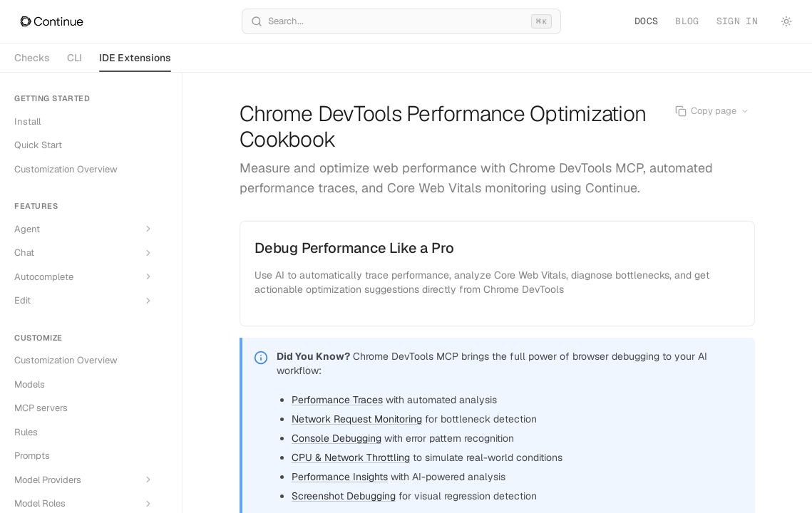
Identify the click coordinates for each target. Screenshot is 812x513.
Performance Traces (337, 400)
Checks (32, 58)
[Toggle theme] (786, 21)
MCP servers (41, 408)
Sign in (737, 21)
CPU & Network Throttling (351, 457)
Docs (646, 21)
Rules (26, 432)
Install (27, 121)
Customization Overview (66, 169)
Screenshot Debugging (344, 496)
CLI (74, 58)
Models (30, 384)
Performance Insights (340, 477)
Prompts (32, 456)
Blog (687, 21)
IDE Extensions (135, 62)
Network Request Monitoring (357, 419)
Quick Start (38, 145)
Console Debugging (336, 438)
